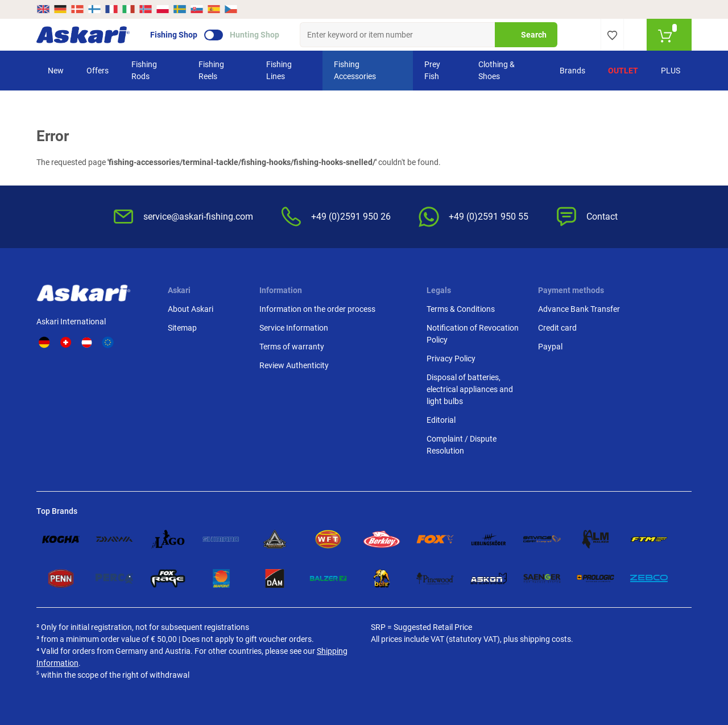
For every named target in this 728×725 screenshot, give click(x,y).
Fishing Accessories (355, 70)
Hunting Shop (255, 35)
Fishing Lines (279, 70)
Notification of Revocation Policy (473, 334)
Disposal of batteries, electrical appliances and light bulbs (470, 389)
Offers (98, 71)
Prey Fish (432, 70)
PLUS (671, 71)
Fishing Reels (211, 70)
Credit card (557, 328)
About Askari (191, 309)
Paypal (550, 347)
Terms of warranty (292, 347)
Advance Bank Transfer (579, 309)
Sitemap (182, 328)
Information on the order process (317, 309)
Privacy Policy (451, 359)
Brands (572, 71)
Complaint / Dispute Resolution (462, 445)
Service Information (294, 328)
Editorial (441, 420)
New (56, 71)
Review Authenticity (294, 365)
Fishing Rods (144, 70)
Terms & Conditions (461, 309)
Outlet (623, 71)
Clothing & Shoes (497, 70)
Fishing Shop (174, 35)
